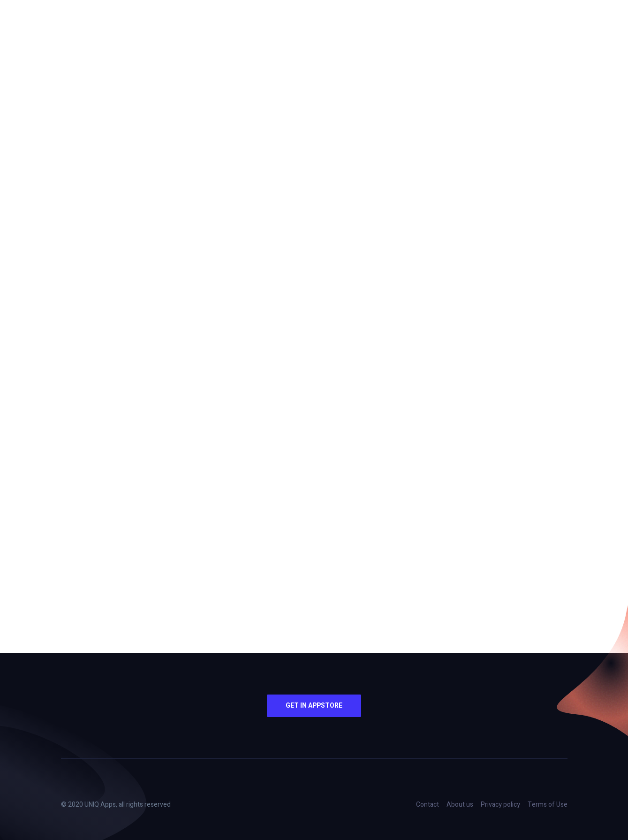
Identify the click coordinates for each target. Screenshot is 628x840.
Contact (427, 805)
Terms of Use (548, 805)
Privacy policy (500, 805)
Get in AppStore (314, 706)
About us (460, 805)
